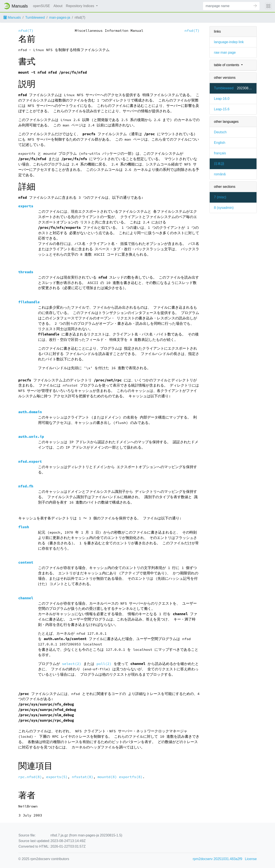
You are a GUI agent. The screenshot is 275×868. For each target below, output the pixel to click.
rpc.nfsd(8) (30, 777)
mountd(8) (107, 777)
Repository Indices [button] (81, 6)
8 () (224, 208)
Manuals (12, 17)
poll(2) (104, 664)
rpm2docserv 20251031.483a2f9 (217, 859)
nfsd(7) (26, 31)
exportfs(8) (131, 777)
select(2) (72, 664)
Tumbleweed (35, 17)
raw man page (225, 52)
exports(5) (57, 777)
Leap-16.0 (222, 99)
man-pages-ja (60, 17)
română (220, 174)
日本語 (219, 164)
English (220, 143)
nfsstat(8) (82, 777)
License (251, 859)
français (220, 153)
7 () (220, 197)
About (58, 6)
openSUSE (42, 6)
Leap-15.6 (222, 109)
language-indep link (229, 42)
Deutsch (220, 132)
